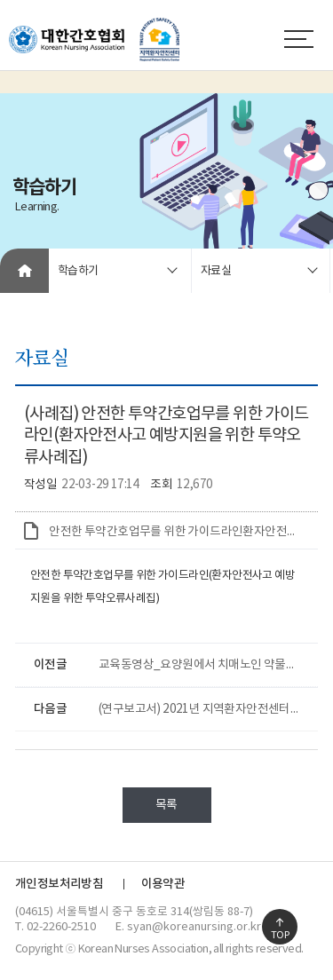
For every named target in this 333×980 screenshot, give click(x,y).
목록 (166, 805)
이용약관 (163, 884)
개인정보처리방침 (59, 884)
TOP (280, 935)
